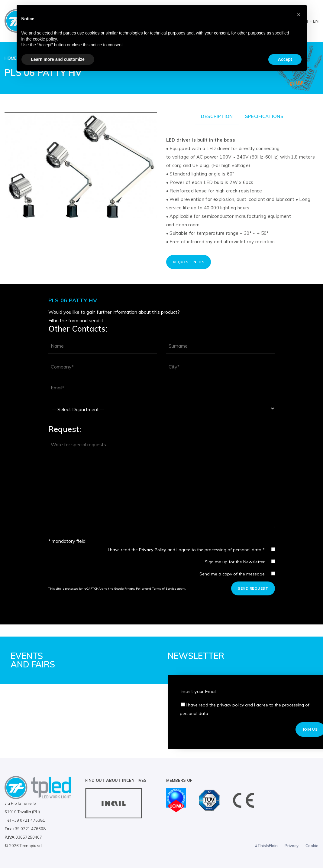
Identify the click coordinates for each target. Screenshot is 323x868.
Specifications (264, 116)
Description (217, 116)
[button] (299, 15)
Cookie (312, 846)
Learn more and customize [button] (58, 59)
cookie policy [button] (45, 39)
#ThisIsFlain (266, 846)
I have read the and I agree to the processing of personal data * (191, 550)
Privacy (292, 846)
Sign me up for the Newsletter (240, 562)
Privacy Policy (153, 550)
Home (11, 58)
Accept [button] (285, 59)
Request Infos (189, 262)
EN (316, 21)
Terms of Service (164, 589)
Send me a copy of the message (237, 574)
